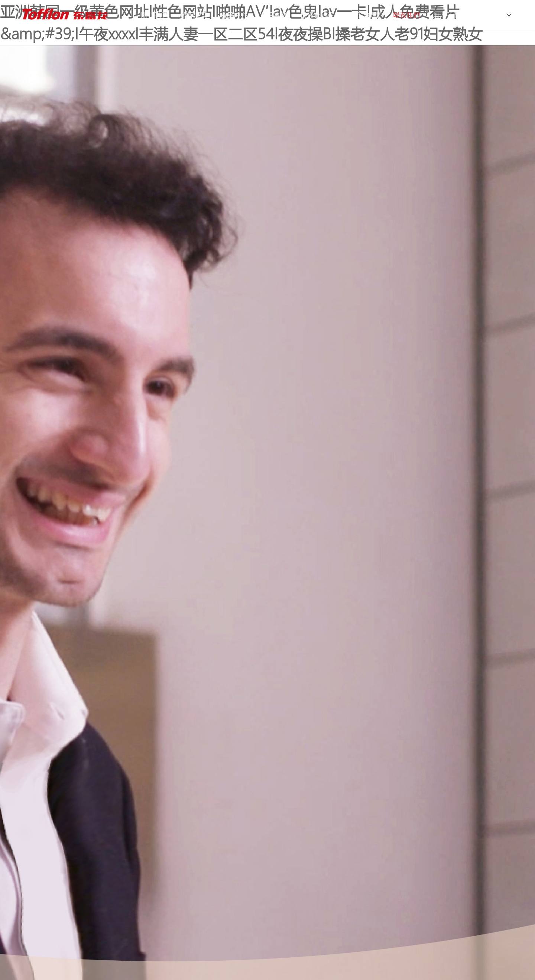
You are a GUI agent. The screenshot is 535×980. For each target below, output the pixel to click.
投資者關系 (317, 15)
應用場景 (194, 15)
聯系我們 (406, 15)
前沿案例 (274, 15)
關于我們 (154, 15)
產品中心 (234, 15)
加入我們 (446, 15)
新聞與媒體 (363, 15)
